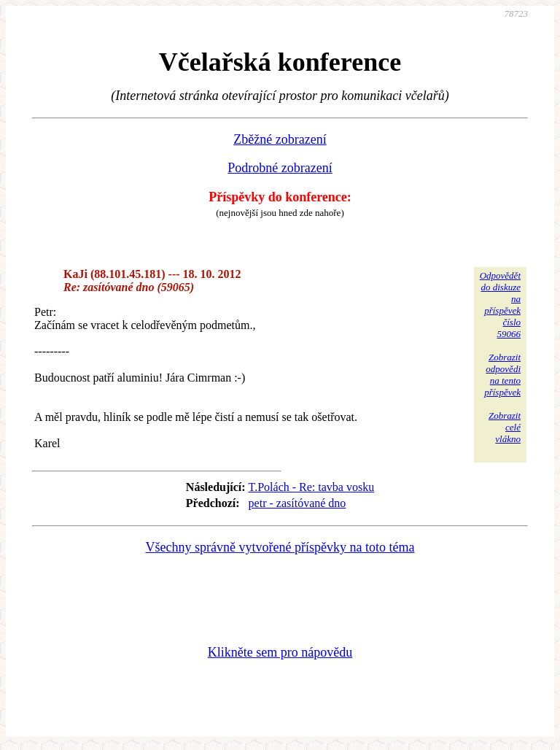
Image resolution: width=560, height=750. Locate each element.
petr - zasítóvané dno (297, 503)
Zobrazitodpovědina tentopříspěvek (502, 375)
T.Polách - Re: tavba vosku (312, 487)
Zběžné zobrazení (280, 139)
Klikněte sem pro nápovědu (280, 652)
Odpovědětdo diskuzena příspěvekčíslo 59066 (500, 305)
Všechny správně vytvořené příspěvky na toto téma (280, 547)
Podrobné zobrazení (280, 168)
